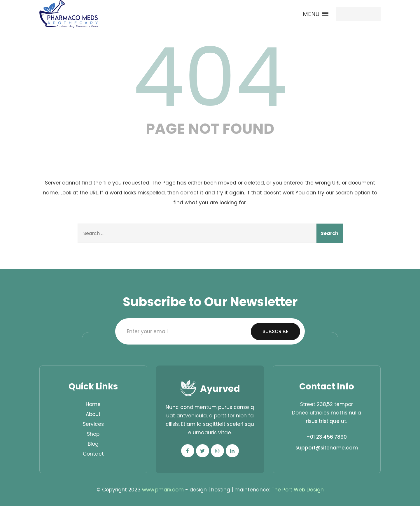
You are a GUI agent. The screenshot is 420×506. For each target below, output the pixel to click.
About (93, 414)
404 (210, 77)
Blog (93, 444)
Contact (93, 454)
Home (93, 404)
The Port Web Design (298, 490)
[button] (311, 14)
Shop (93, 434)
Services (93, 424)
